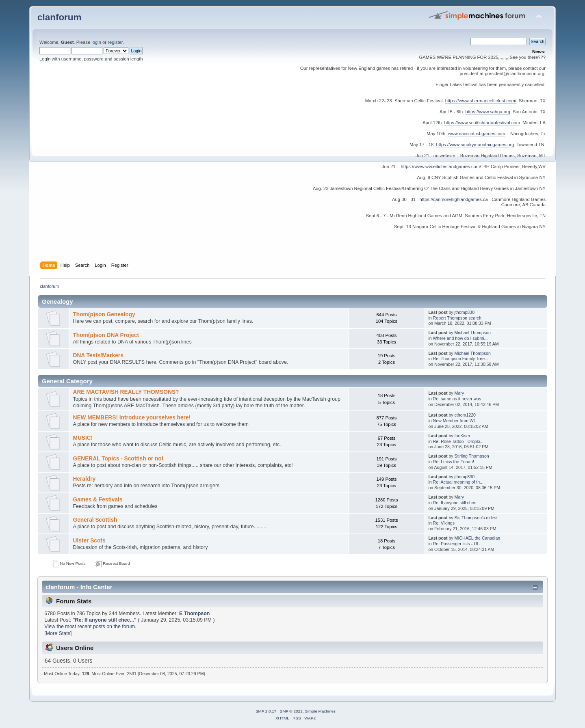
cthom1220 (465, 415)
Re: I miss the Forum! (454, 462)
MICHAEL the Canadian (478, 538)
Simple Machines (320, 711)
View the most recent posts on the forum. (90, 626)
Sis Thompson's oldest (476, 518)
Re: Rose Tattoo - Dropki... (458, 441)
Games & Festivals (97, 500)
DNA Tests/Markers (98, 355)
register (115, 42)
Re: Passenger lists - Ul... (457, 544)
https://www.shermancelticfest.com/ (481, 101)
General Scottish (95, 520)
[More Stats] (58, 633)
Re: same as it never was (457, 399)
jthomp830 (465, 312)
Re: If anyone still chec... (456, 503)
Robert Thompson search (457, 318)
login (96, 42)
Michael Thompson (473, 333)
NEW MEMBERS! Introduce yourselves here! (132, 418)
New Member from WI (454, 421)
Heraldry (84, 479)
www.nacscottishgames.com (477, 134)
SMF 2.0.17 (266, 711)
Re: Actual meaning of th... (458, 482)
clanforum (60, 17)
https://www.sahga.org (488, 112)
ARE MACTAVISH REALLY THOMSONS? (126, 392)
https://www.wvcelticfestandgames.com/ (441, 166)
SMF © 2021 (291, 711)
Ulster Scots (89, 541)
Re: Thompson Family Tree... (461, 359)
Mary (459, 393)
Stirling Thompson (472, 456)
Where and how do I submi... (460, 338)
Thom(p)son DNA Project (106, 335)
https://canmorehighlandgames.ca (453, 199)
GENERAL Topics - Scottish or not (118, 459)
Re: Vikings (444, 523)
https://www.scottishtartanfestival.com (482, 123)
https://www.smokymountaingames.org (475, 145)
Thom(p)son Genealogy (104, 314)
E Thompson (195, 614)
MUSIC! (83, 438)
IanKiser (463, 436)
